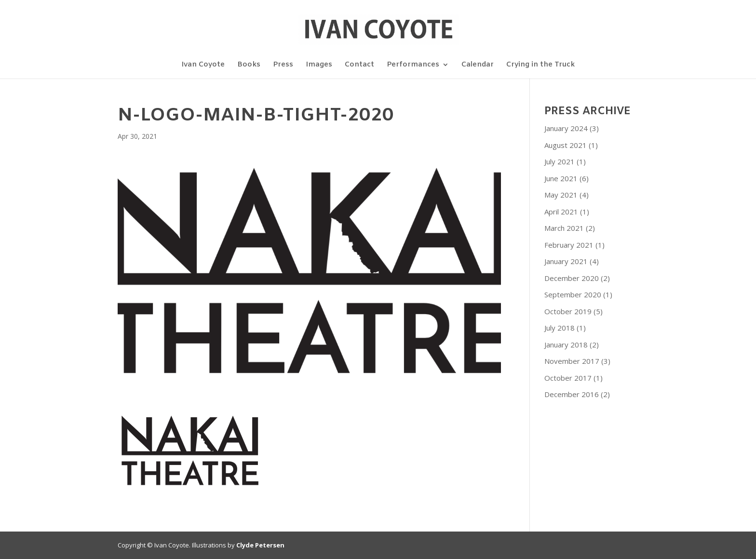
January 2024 (566, 128)
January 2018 (566, 345)
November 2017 (572, 361)
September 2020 (573, 294)
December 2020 (572, 278)
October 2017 (568, 378)
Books (249, 65)
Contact (359, 65)
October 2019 (568, 311)
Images (319, 65)
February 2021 (569, 245)
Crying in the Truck (540, 65)
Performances (413, 65)
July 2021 (560, 161)
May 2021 (561, 195)
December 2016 (572, 394)
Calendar (478, 65)
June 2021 (561, 178)
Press (283, 65)
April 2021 (561, 212)
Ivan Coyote (203, 65)
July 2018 (560, 328)
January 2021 (566, 261)
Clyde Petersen (260, 545)
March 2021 (564, 228)
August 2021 (566, 145)
